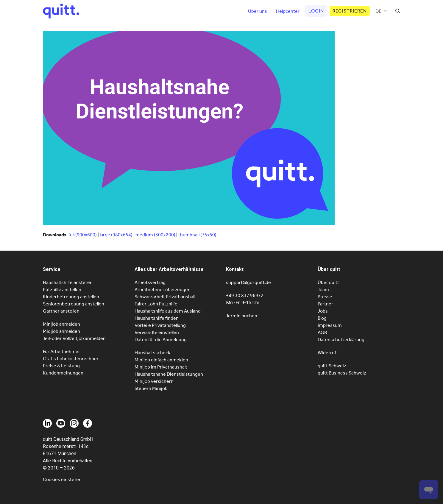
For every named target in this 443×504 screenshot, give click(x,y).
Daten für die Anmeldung (161, 340)
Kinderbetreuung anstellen (71, 297)
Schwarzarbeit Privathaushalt (165, 297)
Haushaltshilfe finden (157, 318)
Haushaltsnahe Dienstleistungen (169, 374)
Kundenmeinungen (63, 373)
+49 (245, 295)
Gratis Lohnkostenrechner (71, 359)
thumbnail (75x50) (197, 235)
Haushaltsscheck (152, 353)
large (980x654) (116, 235)
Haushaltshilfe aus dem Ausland (168, 311)
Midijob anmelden (61, 331)
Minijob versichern (154, 381)
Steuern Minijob (151, 388)
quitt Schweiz (332, 366)
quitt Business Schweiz (342, 373)
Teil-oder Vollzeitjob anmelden (74, 338)
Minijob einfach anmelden (161, 360)
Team (323, 290)
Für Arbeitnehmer (61, 351)
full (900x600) (83, 235)
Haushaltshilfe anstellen (68, 282)
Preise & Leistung (61, 366)
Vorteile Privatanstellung (160, 325)
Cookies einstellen (62, 479)
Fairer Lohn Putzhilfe (156, 304)
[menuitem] (381, 11)
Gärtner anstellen (61, 311)
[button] (398, 11)
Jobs (323, 311)
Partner (325, 304)
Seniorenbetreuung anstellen (74, 304)
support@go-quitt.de (248, 282)
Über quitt (328, 282)
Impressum (330, 325)
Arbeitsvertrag (150, 282)
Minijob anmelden (61, 324)
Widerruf (327, 353)
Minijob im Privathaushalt (161, 367)
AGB (322, 332)
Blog (322, 318)
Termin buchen (242, 316)
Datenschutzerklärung (341, 340)
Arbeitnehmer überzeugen (163, 290)
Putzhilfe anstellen (62, 290)
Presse (325, 297)
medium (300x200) (155, 235)
